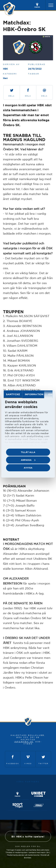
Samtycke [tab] (13, 394)
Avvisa (28, 468)
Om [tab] (50, 394)
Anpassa (28, 460)
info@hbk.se (24, 742)
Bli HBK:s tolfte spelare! (28, 837)
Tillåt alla (28, 452)
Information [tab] (34, 394)
